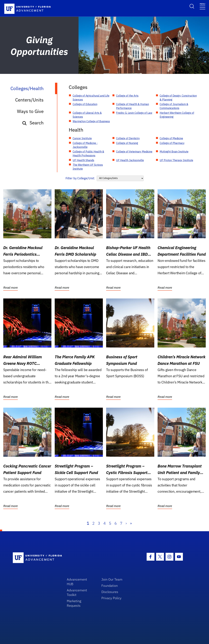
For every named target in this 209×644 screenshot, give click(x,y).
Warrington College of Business (91, 121)
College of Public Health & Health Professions (88, 153)
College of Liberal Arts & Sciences (87, 115)
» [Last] (131, 523)
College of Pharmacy (172, 143)
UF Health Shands (83, 160)
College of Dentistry (128, 138)
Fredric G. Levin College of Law (134, 113)
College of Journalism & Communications (174, 106)
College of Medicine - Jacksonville (85, 145)
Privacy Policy (111, 598)
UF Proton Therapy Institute (176, 160)
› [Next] (126, 523)
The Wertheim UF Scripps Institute (88, 167)
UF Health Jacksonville (130, 160)
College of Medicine (171, 138)
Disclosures (110, 592)
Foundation (110, 586)
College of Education (85, 104)
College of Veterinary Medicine (134, 152)
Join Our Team (112, 579)
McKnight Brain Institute (174, 152)
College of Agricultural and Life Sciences (91, 98)
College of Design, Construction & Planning (178, 98)
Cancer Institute (82, 138)
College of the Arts (127, 96)
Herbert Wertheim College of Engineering (177, 115)
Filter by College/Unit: (80, 178)
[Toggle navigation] (202, 6)
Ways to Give (30, 111)
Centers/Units (29, 100)
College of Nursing (127, 143)
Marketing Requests (74, 603)
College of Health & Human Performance (133, 106)
